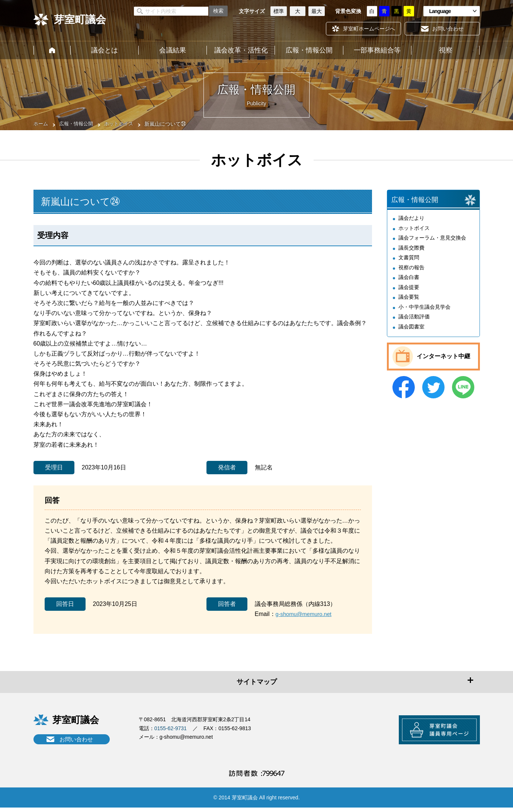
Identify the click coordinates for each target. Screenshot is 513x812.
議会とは (105, 50)
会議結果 (173, 50)
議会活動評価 (414, 321)
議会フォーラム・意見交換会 (432, 242)
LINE (463, 392)
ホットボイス (124, 124)
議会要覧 (409, 301)
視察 (446, 50)
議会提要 (409, 292)
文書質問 (409, 262)
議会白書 (409, 282)
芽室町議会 (80, 20)
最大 (317, 11)
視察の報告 (411, 272)
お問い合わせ (76, 739)
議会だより (411, 222)
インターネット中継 (443, 361)
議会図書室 (411, 331)
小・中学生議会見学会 (424, 311)
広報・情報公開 (309, 50)
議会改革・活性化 (241, 50)
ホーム (52, 50)
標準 (279, 11)
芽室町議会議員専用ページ (433, 732)
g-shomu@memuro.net (306, 614)
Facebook (404, 392)
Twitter (433, 392)
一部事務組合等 (377, 50)
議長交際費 (411, 252)
